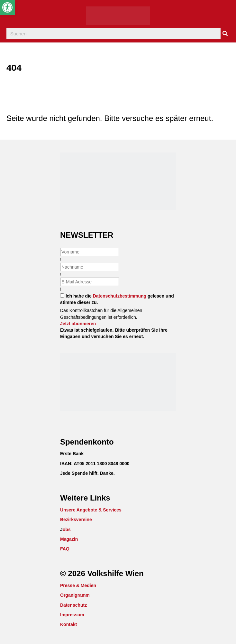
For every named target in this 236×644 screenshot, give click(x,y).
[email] (90, 282)
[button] (78, 324)
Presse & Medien (78, 585)
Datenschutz (73, 605)
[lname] (90, 267)
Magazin (69, 539)
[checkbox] (62, 295)
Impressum (72, 615)
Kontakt (68, 624)
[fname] (90, 252)
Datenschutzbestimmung (120, 296)
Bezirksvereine (76, 520)
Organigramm (75, 595)
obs (67, 529)
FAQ (65, 549)
